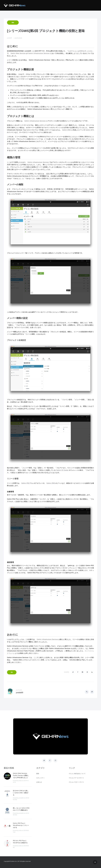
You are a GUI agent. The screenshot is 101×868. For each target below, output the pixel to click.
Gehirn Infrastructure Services (39, 53)
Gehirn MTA (90, 130)
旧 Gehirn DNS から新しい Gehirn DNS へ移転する (21, 793)
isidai (20, 781)
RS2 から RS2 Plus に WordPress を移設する (20, 842)
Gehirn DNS (67, 130)
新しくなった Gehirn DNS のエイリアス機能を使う (21, 809)
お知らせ (39, 782)
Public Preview (39, 646)
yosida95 (9, 38)
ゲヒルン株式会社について (77, 774)
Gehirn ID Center (62, 470)
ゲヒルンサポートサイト (76, 782)
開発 (13, 23)
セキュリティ (40, 778)
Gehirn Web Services (18, 53)
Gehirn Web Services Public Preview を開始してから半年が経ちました (21, 775)
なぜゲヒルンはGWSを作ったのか (80, 51)
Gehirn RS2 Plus (32, 130)
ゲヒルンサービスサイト (76, 778)
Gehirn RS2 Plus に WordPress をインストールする (21, 825)
